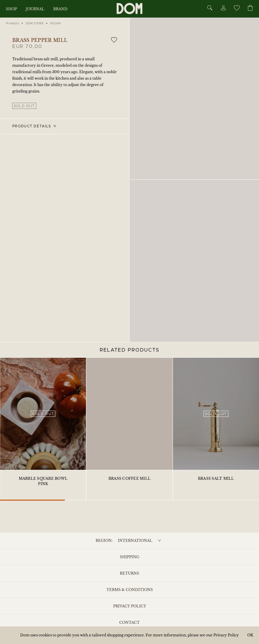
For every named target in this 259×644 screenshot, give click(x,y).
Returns (129, 573)
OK (250, 635)
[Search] (210, 8)
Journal (35, 9)
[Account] (223, 9)
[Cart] (250, 8)
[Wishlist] (236, 9)
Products (12, 23)
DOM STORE (35, 23)
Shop (11, 9)
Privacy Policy (130, 606)
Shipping (129, 557)
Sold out (24, 106)
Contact (129, 622)
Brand (60, 9)
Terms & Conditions (130, 590)
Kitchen (56, 23)
